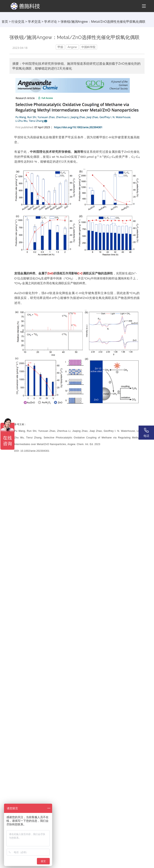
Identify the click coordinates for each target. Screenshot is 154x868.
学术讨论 (51, 22)
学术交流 (34, 22)
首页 (5, 22)
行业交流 (18, 22)
